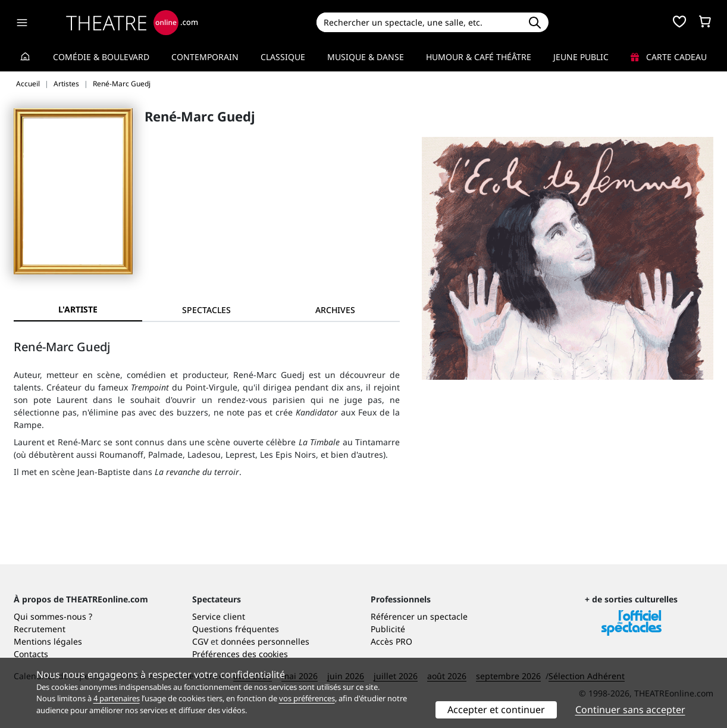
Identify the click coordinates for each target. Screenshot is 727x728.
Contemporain (205, 57)
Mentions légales (48, 641)
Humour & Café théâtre (479, 57)
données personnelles (265, 641)
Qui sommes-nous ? (53, 616)
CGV (200, 641)
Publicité (388, 629)
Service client (219, 616)
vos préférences (307, 698)
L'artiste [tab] (78, 309)
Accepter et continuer (496, 710)
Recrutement (40, 629)
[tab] (206, 310)
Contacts (31, 654)
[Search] (419, 22)
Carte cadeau (669, 57)
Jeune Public (581, 57)
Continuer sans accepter (630, 710)
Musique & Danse (366, 57)
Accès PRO (391, 641)
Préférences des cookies (240, 654)
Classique (283, 57)
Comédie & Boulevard (101, 57)
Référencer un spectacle (419, 616)
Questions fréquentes (236, 629)
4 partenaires (117, 698)
